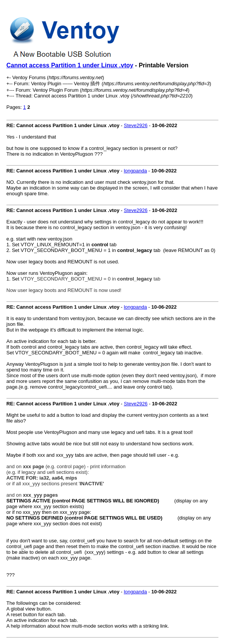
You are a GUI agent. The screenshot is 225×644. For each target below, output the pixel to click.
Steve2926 (136, 125)
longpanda (135, 171)
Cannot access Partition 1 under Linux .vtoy (70, 65)
